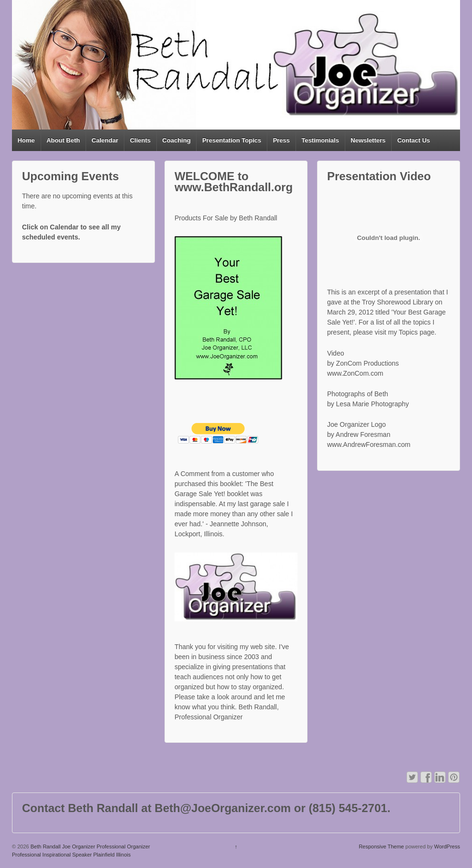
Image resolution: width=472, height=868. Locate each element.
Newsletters (368, 140)
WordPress (447, 846)
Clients (140, 140)
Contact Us (414, 140)
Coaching (176, 140)
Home (26, 140)
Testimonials (320, 140)
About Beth (63, 140)
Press (281, 140)
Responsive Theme (381, 846)
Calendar (105, 140)
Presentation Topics (232, 140)
